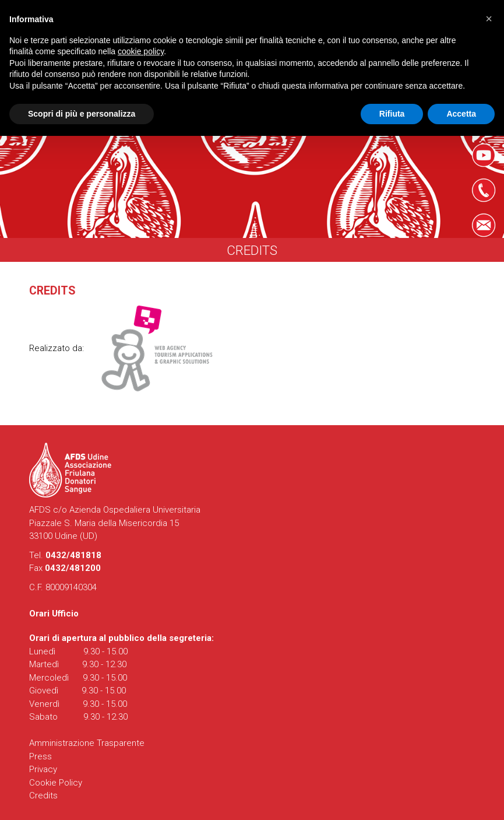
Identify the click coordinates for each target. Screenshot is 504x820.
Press (40, 756)
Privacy (43, 769)
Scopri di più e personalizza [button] (82, 114)
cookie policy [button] (141, 51)
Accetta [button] (461, 114)
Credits (43, 796)
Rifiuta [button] (392, 114)
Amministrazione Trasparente (87, 743)
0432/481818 (73, 555)
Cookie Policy (56, 783)
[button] (489, 19)
